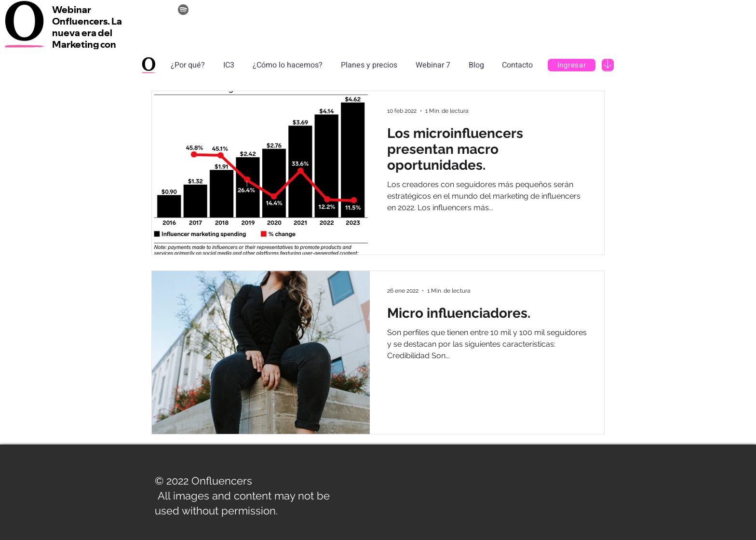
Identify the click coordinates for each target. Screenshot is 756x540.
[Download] (608, 65)
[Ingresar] (572, 65)
